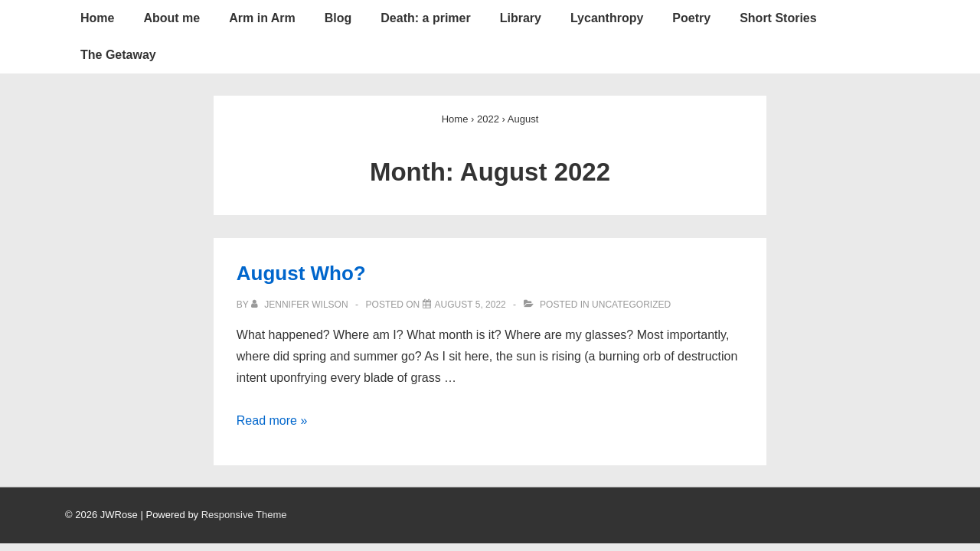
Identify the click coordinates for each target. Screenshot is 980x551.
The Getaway (118, 55)
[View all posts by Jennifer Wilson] (301, 305)
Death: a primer (425, 18)
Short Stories (778, 18)
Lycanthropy (607, 18)
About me (171, 18)
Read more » (272, 421)
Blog (338, 18)
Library (521, 18)
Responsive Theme (244, 515)
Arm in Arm (262, 18)
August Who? (301, 273)
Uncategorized (631, 305)
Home (97, 18)
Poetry (691, 18)
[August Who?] (470, 305)
